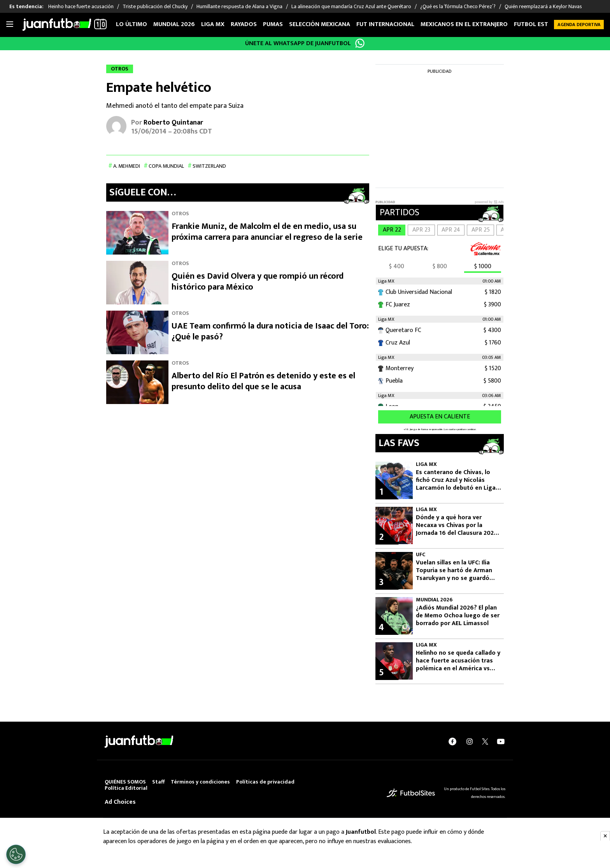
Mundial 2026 (174, 24)
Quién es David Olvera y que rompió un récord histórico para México (258, 282)
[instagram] (470, 741)
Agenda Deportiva (579, 25)
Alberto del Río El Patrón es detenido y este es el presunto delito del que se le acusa (263, 381)
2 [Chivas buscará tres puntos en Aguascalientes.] (381, 537)
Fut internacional (385, 24)
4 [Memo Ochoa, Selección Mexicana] (381, 627)
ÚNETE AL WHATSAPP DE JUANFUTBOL (298, 43)
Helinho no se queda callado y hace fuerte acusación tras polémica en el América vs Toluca (458, 661)
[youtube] (501, 741)
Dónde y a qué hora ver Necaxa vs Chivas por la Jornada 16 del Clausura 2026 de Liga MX (457, 525)
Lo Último (131, 24)
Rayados (244, 24)
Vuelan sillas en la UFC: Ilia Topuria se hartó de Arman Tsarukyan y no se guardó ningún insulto (454, 571)
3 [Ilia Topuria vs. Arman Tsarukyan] (381, 582)
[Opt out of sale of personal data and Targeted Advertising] (16, 854)
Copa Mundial (166, 166)
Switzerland (209, 166)
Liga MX (213, 24)
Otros (180, 213)
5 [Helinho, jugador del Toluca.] (381, 673)
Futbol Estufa (536, 24)
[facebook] (452, 741)
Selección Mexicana (320, 24)
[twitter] (485, 741)
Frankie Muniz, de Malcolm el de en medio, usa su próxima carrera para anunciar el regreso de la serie (267, 232)
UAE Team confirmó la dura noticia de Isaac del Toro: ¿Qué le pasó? (270, 331)
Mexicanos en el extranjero (464, 24)
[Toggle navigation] (10, 25)
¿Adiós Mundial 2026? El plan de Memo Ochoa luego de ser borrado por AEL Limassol (458, 616)
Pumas (273, 24)
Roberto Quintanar (173, 123)
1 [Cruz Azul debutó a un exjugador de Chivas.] (381, 492)
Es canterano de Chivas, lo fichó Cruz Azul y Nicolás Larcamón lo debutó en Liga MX (456, 480)
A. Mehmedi (127, 166)
